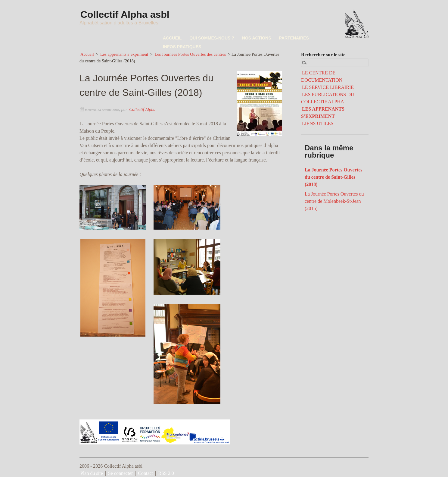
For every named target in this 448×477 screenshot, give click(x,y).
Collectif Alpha (142, 109)
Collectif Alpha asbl (125, 15)
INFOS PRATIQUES (182, 47)
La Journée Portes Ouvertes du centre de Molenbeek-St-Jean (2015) (334, 201)
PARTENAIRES (294, 38)
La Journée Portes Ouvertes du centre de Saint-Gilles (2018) (334, 177)
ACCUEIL (172, 38)
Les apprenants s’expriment (124, 54)
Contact (145, 473)
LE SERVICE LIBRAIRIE (328, 87)
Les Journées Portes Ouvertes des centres (190, 54)
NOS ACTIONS (257, 38)
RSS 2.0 (166, 473)
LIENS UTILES (318, 123)
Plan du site (92, 473)
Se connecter (120, 473)
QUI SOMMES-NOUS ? (212, 38)
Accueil (87, 54)
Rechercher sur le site (323, 55)
